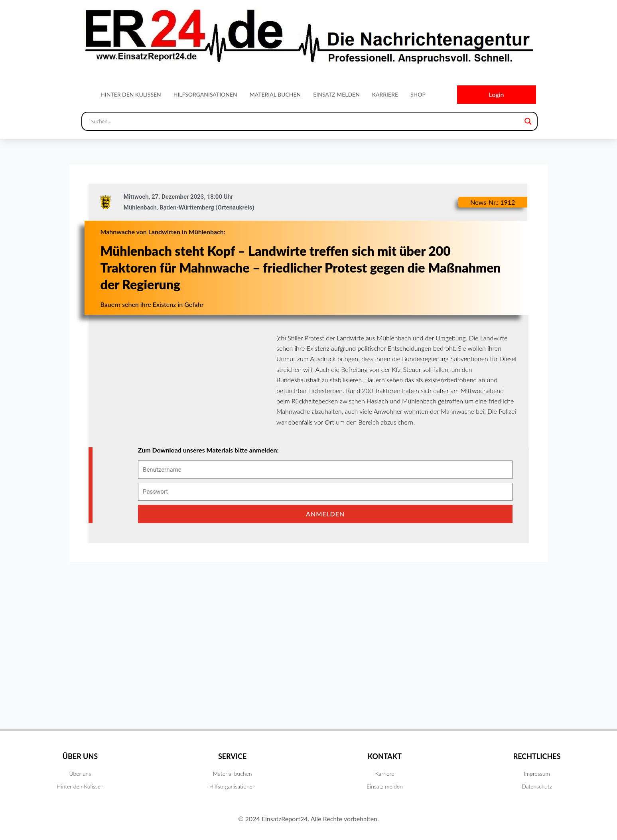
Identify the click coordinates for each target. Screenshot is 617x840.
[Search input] (306, 121)
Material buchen (275, 94)
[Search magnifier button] (528, 121)
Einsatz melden (336, 94)
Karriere (385, 94)
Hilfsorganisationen (205, 94)
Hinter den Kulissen (131, 94)
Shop (418, 94)
